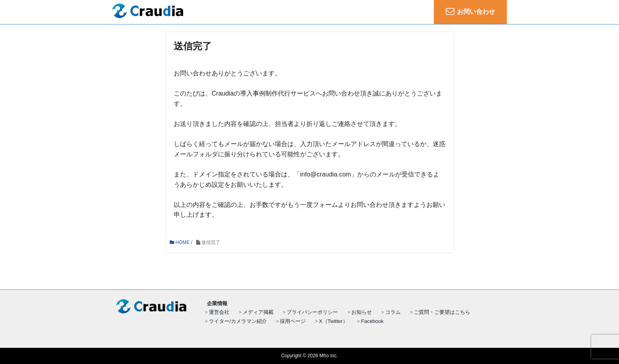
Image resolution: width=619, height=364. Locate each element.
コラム (393, 312)
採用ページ (293, 321)
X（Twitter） (333, 321)
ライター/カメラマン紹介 (238, 321)
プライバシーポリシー (312, 312)
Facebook (372, 321)
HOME (180, 242)
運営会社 (219, 312)
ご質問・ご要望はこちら (442, 312)
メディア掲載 (258, 312)
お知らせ (362, 312)
